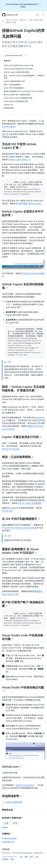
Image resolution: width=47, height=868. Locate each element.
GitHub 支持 (7, 511)
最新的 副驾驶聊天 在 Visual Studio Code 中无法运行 (20, 551)
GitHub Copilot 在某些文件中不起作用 (23, 213)
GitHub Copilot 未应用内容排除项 (23, 286)
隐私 (26, 857)
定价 (37, 857)
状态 (32, 857)
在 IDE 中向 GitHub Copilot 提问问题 (20, 528)
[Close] (40, 4)
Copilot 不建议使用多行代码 (22, 437)
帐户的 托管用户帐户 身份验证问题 (23, 604)
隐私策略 (5, 827)
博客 (12, 859)
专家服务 (5, 859)
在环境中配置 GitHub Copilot (29, 203)
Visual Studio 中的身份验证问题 (23, 689)
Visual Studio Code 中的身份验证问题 (23, 637)
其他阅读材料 (12, 796)
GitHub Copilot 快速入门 (19, 160)
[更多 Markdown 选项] (25, 56)
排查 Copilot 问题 (36, 20)
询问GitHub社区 (9, 838)
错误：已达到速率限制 (18, 457)
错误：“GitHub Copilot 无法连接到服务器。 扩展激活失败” (23, 388)
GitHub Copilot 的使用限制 (30, 503)
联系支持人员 (8, 842)
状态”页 (5, 134)
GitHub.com (12, 767)
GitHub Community (11, 449)
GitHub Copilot (12, 20)
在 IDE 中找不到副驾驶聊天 (21, 519)
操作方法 (23, 20)
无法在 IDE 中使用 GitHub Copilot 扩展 (19, 146)
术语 (21, 857)
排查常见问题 (11, 22)
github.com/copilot (25, 785)
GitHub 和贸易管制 (14, 802)
